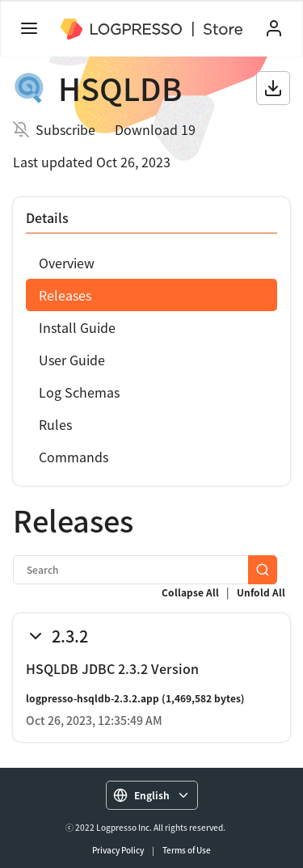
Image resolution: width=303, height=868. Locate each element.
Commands (74, 457)
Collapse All (190, 592)
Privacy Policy (118, 850)
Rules (55, 424)
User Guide (72, 360)
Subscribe (65, 129)
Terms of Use (187, 850)
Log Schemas (79, 392)
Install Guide (77, 327)
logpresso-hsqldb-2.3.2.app (93, 698)
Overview (67, 263)
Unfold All (261, 592)
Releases (65, 295)
